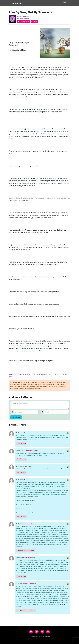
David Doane (28, 558)
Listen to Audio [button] (24, 21)
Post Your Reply (21, 443)
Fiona (26, 466)
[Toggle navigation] (65, 3)
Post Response (16, 417)
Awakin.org (17, 3)
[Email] (56, 412)
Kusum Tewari (29, 451)
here (10, 377)
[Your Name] (26, 412)
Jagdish (23, 610)
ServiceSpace (46, 636)
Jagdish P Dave (28, 584)
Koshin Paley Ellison (23, 16)
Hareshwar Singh (29, 524)
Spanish (34, 21)
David (23, 551)
